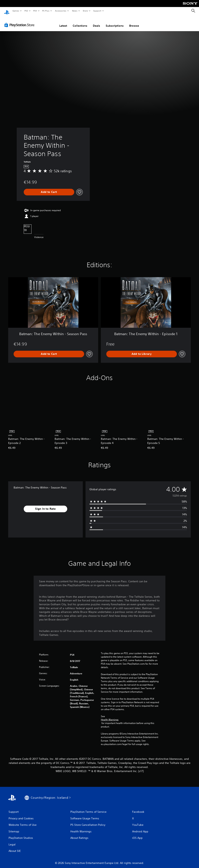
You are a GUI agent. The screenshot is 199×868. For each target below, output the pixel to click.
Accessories (60, 11)
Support (97, 11)
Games (16, 11)
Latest (63, 22)
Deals (96, 22)
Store (85, 11)
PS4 (35, 11)
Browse (134, 22)
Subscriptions (115, 22)
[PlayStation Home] (7, 11)
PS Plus (46, 11)
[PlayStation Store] (20, 21)
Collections (80, 22)
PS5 (26, 11)
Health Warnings (110, 716)
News (75, 11)
